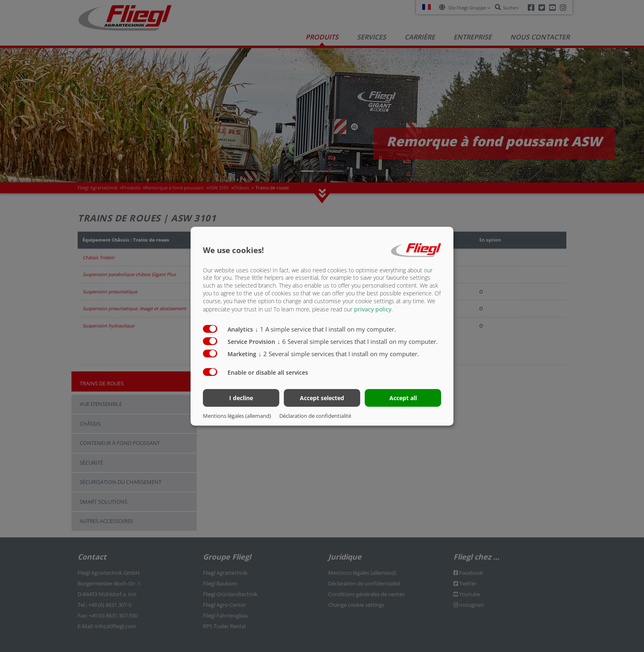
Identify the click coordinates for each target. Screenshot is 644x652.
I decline (241, 398)
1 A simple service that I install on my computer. (325, 329)
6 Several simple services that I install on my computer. (358, 341)
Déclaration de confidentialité (315, 416)
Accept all (403, 398)
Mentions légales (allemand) (237, 416)
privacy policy (373, 309)
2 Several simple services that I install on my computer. (339, 354)
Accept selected (322, 398)
